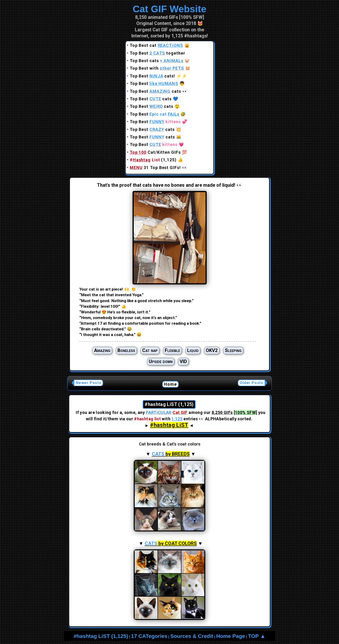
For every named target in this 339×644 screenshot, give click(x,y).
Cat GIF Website (169, 9)
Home (171, 384)
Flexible (172, 350)
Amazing (102, 350)
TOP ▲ (257, 636)
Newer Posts (89, 383)
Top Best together (157, 53)
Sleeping (233, 350)
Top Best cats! (152, 76)
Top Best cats (157, 61)
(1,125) (153, 160)
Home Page (231, 636)
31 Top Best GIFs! (155, 168)
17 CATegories (149, 636)
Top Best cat (156, 45)
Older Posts (251, 383)
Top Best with (157, 68)
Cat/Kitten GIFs (155, 152)
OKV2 (212, 350)
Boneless (126, 350)
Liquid (193, 350)
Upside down (161, 361)
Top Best (154, 83)
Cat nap (150, 350)
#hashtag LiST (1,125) (101, 636)
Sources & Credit (192, 636)
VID (183, 361)
